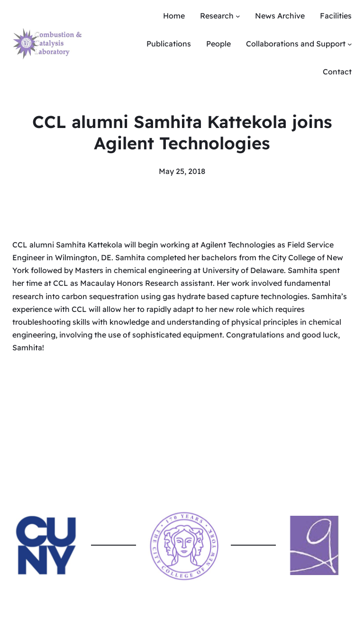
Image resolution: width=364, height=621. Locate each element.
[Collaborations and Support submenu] (350, 44)
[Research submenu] (238, 16)
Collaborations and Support (296, 44)
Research (217, 16)
